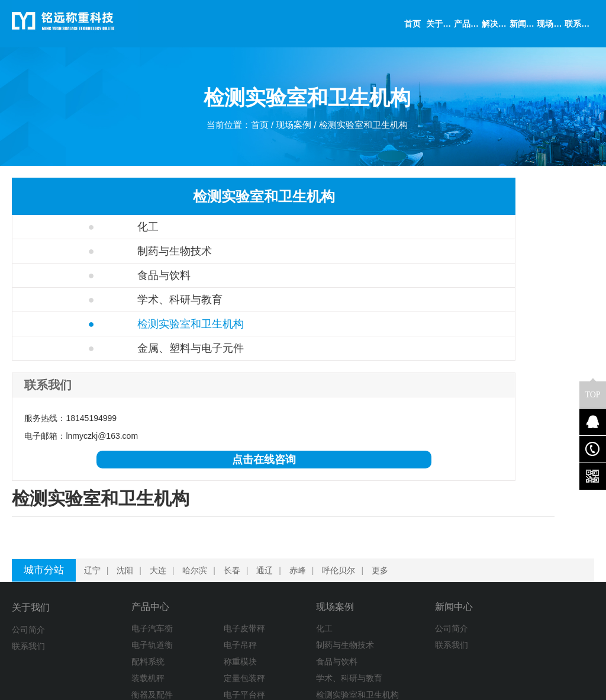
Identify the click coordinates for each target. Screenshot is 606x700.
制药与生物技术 (88, 251)
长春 (234, 511)
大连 (160, 511)
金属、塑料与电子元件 (104, 348)
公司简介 (28, 570)
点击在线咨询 (105, 460)
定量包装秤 (182, 620)
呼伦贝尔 (341, 511)
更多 (382, 511)
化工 (62, 227)
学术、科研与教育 (94, 300)
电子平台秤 (182, 637)
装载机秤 (113, 620)
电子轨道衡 (117, 587)
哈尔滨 (197, 511)
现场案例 (293, 128)
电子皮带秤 (182, 570)
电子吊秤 (178, 587)
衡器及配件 (117, 637)
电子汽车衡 (117, 570)
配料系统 (113, 603)
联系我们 (28, 587)
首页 (257, 128)
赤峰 (300, 511)
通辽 (267, 511)
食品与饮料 (78, 275)
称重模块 (178, 603)
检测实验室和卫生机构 (367, 128)
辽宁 (95, 511)
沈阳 (127, 511)
